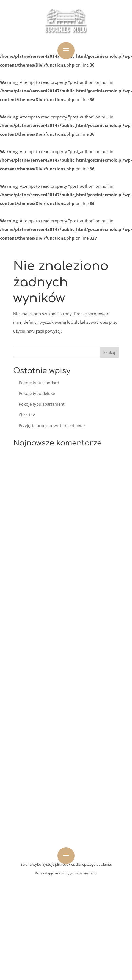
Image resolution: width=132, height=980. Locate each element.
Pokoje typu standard (39, 383)
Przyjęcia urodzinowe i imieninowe (52, 425)
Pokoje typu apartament (42, 404)
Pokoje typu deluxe (37, 393)
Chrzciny (27, 415)
